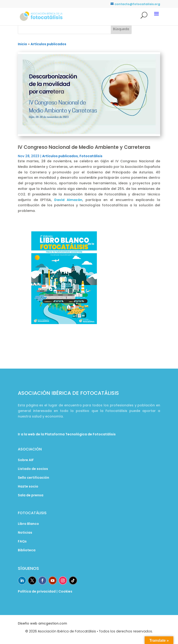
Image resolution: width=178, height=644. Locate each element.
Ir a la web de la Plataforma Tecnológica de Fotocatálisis (67, 434)
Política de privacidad (37, 591)
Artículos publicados (60, 156)
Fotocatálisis (91, 156)
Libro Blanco (28, 524)
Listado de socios (33, 469)
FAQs (22, 541)
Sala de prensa (31, 495)
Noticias (25, 532)
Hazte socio (28, 486)
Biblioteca (27, 550)
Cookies (65, 591)
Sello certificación (33, 478)
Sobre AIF (26, 460)
